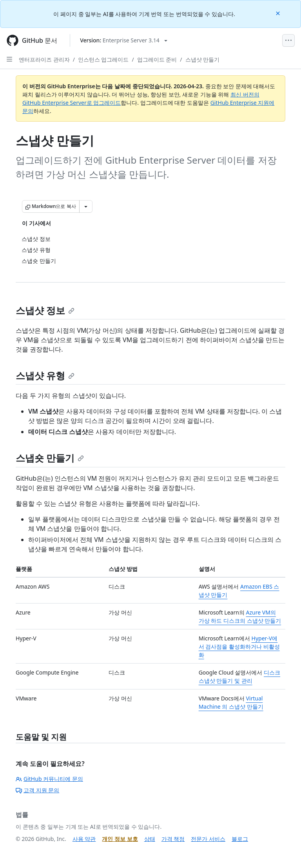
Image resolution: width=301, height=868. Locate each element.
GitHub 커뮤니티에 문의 (49, 779)
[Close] (279, 13)
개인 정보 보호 (120, 839)
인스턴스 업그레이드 (103, 59)
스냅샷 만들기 (203, 59)
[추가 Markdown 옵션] (86, 206)
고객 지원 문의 (37, 790)
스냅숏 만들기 (50, 458)
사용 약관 (84, 839)
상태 (150, 839)
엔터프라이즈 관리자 (44, 59)
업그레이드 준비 (157, 59)
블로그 (240, 839)
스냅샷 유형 (45, 375)
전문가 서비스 (208, 839)
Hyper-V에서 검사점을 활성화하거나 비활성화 (239, 646)
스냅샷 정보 (45, 310)
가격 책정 (173, 839)
